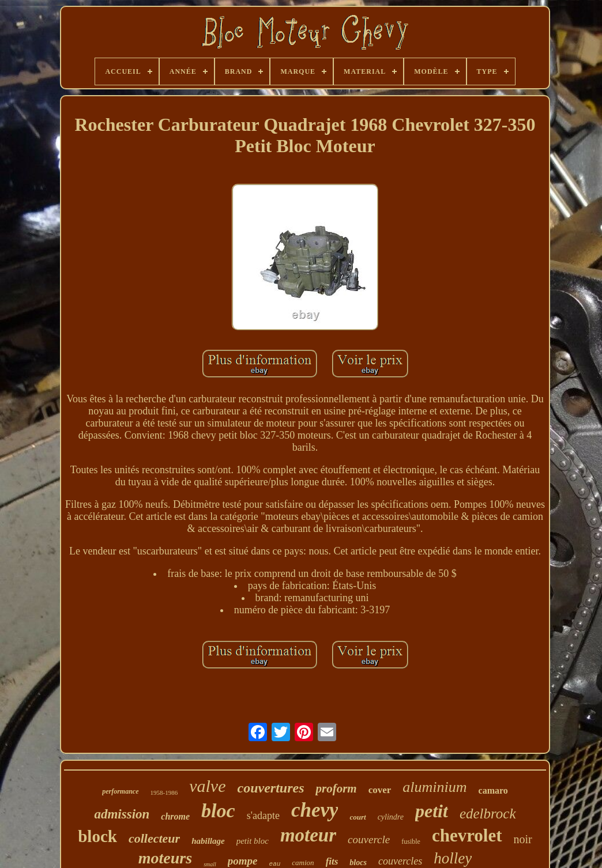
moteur (308, 835)
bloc (218, 811)
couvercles (400, 861)
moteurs (165, 858)
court (358, 817)
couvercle (369, 839)
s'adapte (263, 816)
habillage (208, 841)
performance (120, 791)
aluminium (434, 787)
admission (122, 814)
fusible (411, 841)
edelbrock (488, 814)
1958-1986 (164, 792)
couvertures (270, 788)
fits (332, 861)
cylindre (391, 817)
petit (432, 811)
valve (207, 786)
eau (275, 864)
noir (523, 839)
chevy (315, 810)
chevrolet (467, 835)
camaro (493, 790)
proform (336, 788)
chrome (175, 816)
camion (303, 863)
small (210, 864)
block (97, 836)
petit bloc (253, 841)
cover (380, 790)
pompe (243, 861)
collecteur (154, 838)
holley (453, 858)
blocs (358, 863)
